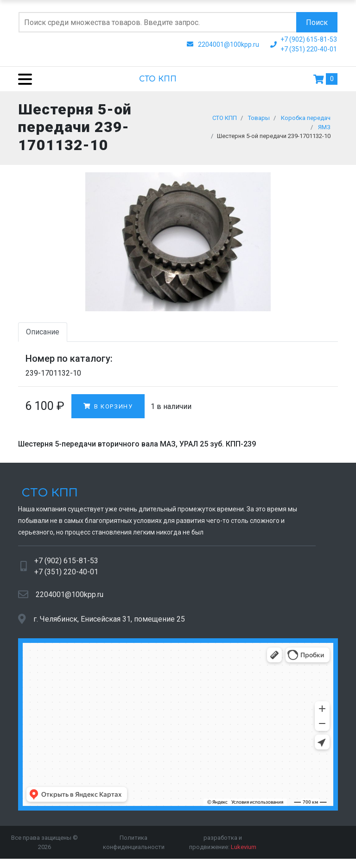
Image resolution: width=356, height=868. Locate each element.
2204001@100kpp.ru (70, 598)
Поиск (317, 22)
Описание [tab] (43, 336)
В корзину (108, 410)
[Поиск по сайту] (157, 22)
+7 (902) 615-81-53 (66, 564)
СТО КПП (158, 79)
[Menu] (22, 79)
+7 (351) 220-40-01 (66, 576)
